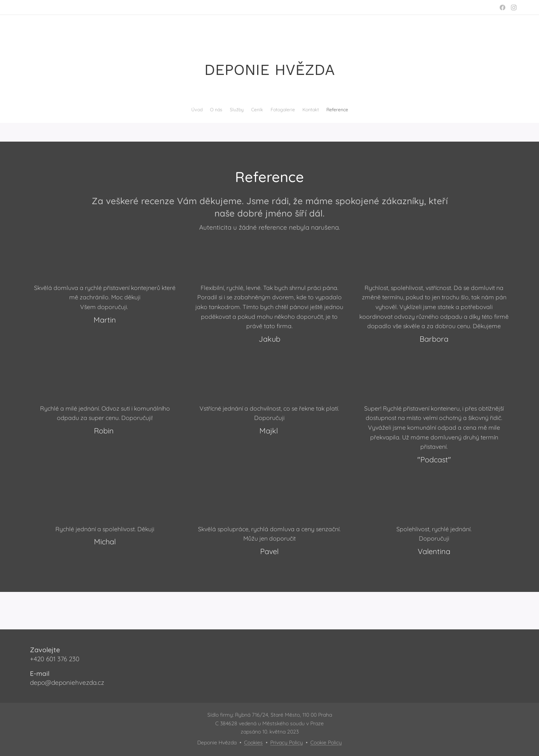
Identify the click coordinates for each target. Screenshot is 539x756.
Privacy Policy (287, 743)
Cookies (253, 743)
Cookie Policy (326, 743)
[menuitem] (249, 110)
